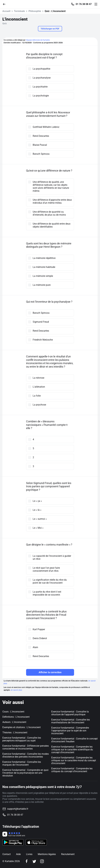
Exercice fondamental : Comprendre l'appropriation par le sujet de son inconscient (70, 731)
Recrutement (68, 854)
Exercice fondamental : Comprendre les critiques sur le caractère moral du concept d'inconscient (74, 760)
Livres (29, 854)
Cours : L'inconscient (13, 712)
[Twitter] (34, 861)
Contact (7, 854)
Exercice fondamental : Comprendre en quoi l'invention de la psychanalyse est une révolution (25, 773)
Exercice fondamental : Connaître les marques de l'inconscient (22, 763)
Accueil (6, 11)
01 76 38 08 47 (84, 4)
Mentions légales (47, 854)
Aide (18, 854)
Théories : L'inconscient (15, 733)
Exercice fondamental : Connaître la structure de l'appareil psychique (70, 713)
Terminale (19, 11)
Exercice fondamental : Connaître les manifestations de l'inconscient (71, 721)
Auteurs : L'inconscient (14, 722)
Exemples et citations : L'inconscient (22, 727)
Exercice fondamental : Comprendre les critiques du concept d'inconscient (72, 770)
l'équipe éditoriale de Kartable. (38, 40)
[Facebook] (27, 861)
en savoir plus (16, 690)
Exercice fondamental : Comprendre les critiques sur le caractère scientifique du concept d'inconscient (72, 750)
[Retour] (5, 4)
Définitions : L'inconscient (16, 717)
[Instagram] (42, 861)
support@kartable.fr (18, 809)
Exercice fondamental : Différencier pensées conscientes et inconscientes (26, 747)
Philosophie (35, 11)
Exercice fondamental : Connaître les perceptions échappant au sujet (22, 739)
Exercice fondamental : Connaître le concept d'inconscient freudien (74, 740)
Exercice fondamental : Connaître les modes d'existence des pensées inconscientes (26, 755)
